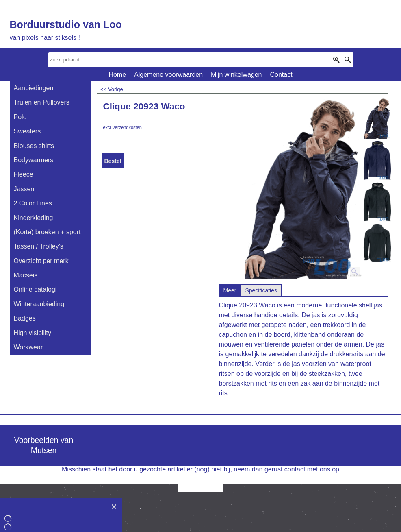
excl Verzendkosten (122, 127)
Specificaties (261, 290)
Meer (230, 290)
